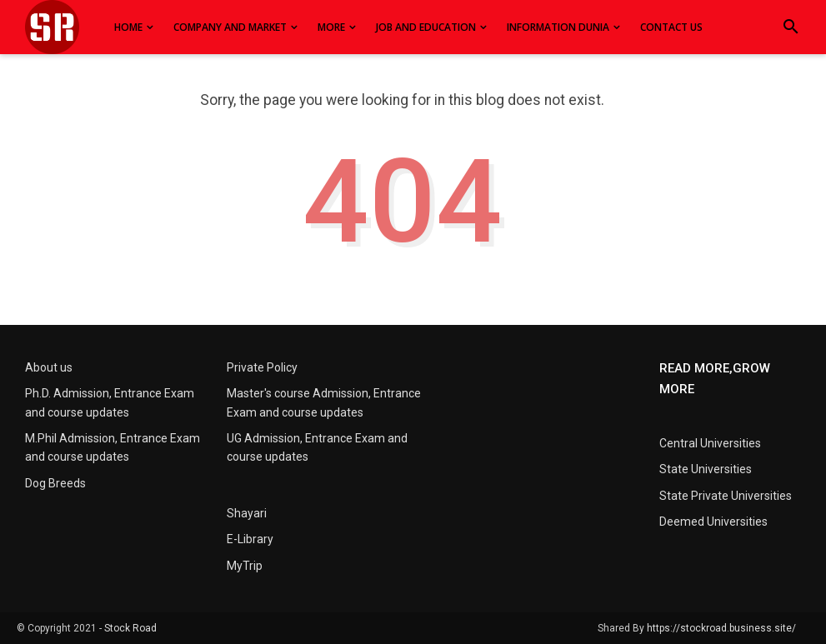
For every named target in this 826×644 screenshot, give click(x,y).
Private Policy (262, 367)
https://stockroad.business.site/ (721, 628)
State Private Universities (726, 496)
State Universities (706, 469)
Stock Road (130, 628)
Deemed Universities (713, 522)
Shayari (247, 513)
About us (49, 367)
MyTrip (245, 566)
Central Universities (710, 443)
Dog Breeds (55, 483)
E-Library (250, 539)
